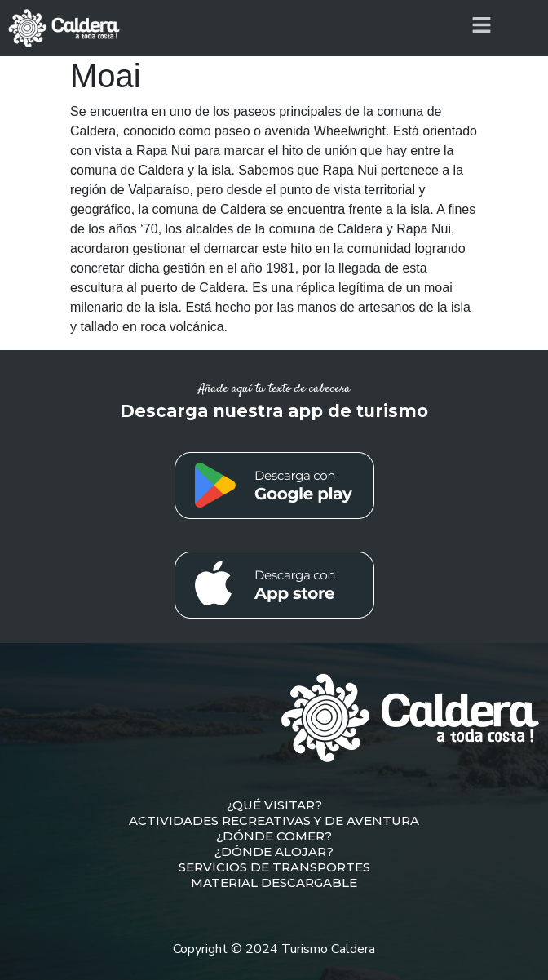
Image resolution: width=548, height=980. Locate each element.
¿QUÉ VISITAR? (274, 805)
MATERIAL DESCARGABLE (274, 882)
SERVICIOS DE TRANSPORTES (274, 867)
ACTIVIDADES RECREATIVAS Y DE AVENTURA (274, 820)
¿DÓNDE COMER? (274, 836)
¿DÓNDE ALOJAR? (274, 851)
